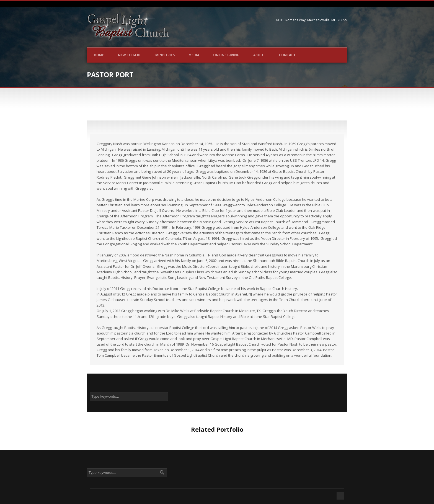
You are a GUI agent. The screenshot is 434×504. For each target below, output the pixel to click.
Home (99, 55)
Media (194, 55)
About (259, 55)
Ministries (165, 55)
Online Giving (226, 55)
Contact (287, 55)
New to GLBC (130, 55)
